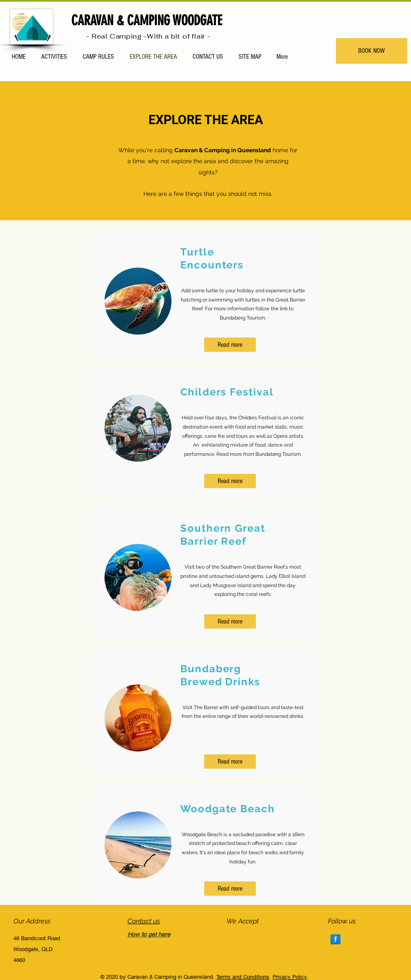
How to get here (149, 934)
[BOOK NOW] (372, 51)
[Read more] (230, 345)
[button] (230, 889)
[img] (232, 937)
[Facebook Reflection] (336, 939)
